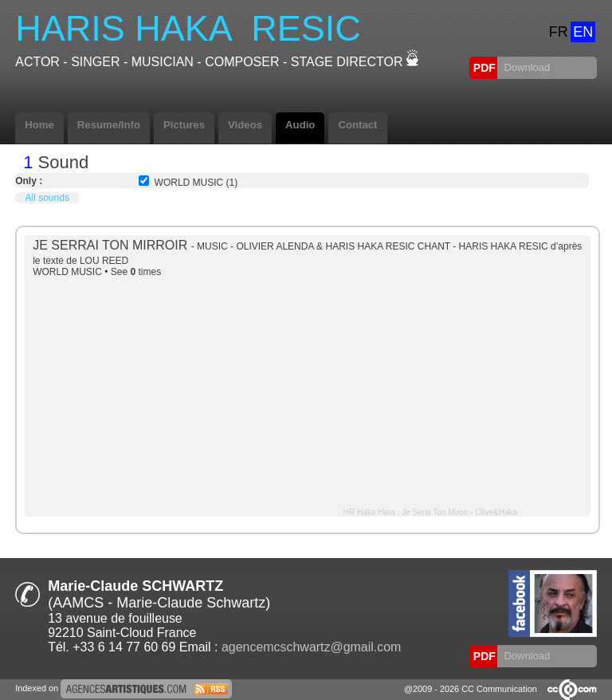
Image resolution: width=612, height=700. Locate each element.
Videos (245, 125)
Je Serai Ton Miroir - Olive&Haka (459, 512)
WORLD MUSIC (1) (196, 183)
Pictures (184, 125)
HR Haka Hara (369, 512)
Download (526, 67)
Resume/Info (109, 125)
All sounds (47, 198)
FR (559, 32)
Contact (357, 125)
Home (39, 125)
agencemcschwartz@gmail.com (311, 647)
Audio (300, 125)
